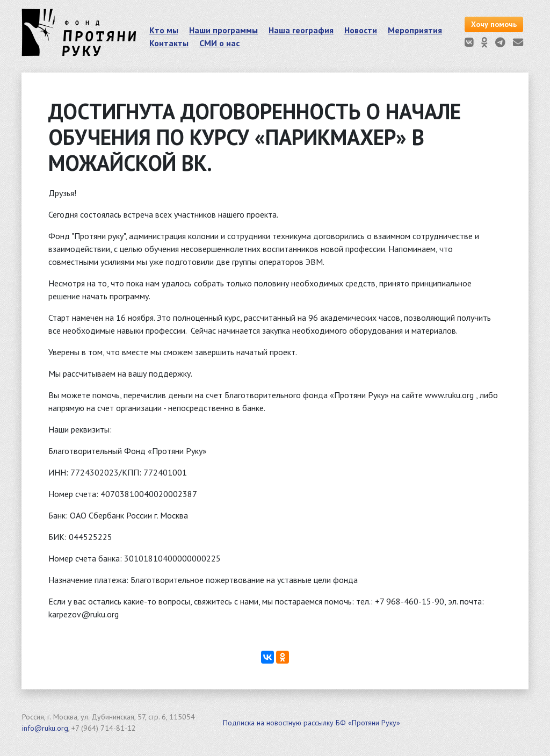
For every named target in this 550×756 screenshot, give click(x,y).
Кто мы (164, 30)
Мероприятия (415, 30)
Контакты (169, 43)
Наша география (301, 30)
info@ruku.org (45, 728)
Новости (361, 30)
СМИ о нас (219, 43)
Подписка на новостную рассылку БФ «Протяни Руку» (312, 723)
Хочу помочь (494, 24)
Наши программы (223, 30)
